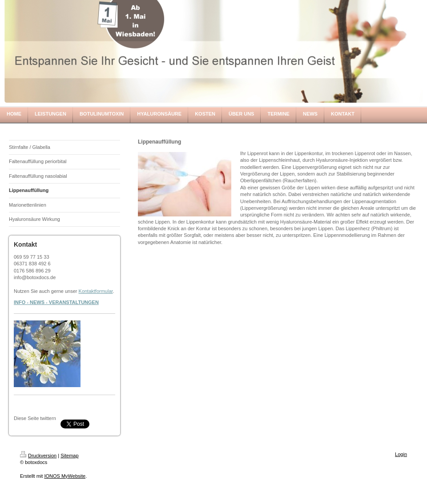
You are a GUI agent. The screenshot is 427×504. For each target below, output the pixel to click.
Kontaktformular (96, 291)
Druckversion (38, 456)
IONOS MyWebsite (65, 476)
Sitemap (69, 456)
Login (401, 454)
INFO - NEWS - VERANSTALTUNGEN (56, 302)
